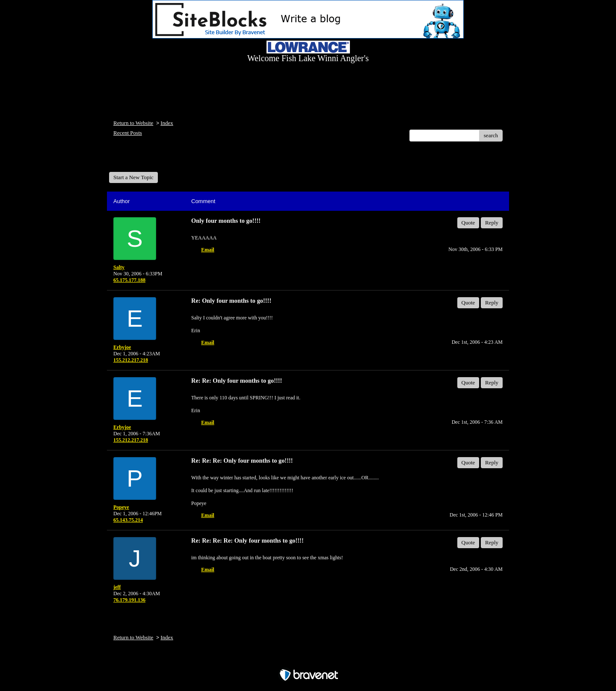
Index (167, 123)
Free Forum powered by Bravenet (308, 660)
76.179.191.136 (129, 600)
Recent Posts (128, 133)
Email (208, 250)
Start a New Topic (133, 177)
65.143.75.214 (128, 520)
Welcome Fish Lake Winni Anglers (155, 160)
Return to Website (133, 123)
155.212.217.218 (131, 360)
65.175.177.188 (129, 280)
